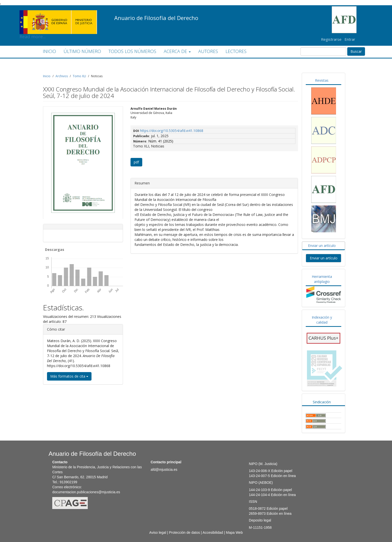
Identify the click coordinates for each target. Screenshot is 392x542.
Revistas (322, 80)
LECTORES (236, 51)
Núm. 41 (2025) (161, 141)
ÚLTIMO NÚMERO (82, 51)
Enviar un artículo (322, 246)
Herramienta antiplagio (322, 279)
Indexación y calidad (322, 320)
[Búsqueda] (323, 51)
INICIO (49, 51)
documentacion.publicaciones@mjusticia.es (86, 492)
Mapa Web (234, 533)
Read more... (58, 14)
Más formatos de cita (69, 376)
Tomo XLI (79, 76)
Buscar (356, 51)
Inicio (47, 76)
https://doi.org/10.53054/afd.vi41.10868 (172, 131)
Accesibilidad (213, 533)
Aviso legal (158, 533)
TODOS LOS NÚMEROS (132, 51)
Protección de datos (184, 533)
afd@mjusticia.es (164, 470)
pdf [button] (136, 162)
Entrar (350, 39)
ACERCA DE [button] (177, 51)
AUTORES (208, 51)
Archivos (62, 76)
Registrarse (331, 39)
